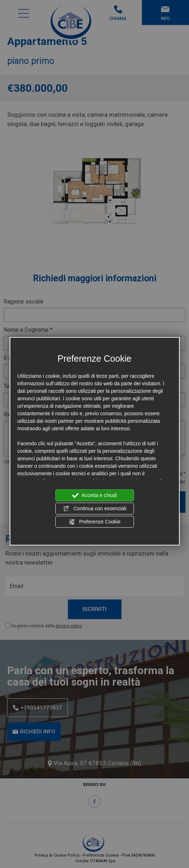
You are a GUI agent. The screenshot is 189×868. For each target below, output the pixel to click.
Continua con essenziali (95, 509)
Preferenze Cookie (95, 522)
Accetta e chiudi (94, 496)
